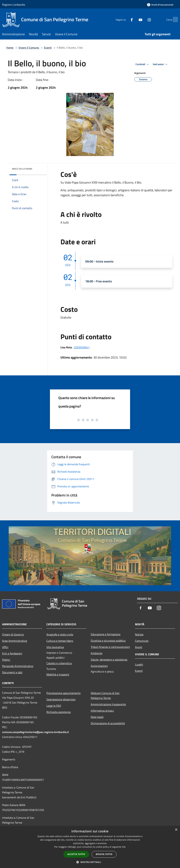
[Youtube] (134, 19)
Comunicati (142, 641)
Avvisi (139, 647)
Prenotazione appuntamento (63, 693)
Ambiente (97, 653)
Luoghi (139, 664)
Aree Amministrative (15, 641)
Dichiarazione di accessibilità (108, 723)
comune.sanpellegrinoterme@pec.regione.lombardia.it (36, 732)
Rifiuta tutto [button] (104, 854)
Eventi (48, 48)
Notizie (139, 634)
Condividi (143, 64)
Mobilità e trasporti (58, 674)
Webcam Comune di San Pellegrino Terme (105, 695)
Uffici (5, 647)
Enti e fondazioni (12, 653)
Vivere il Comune (29, 48)
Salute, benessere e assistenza (109, 660)
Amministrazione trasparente (108, 704)
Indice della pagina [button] (22, 169)
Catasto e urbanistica (59, 663)
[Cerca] (174, 19)
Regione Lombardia (14, 5)
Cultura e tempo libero (60, 641)
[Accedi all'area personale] (160, 5)
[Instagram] (142, 19)
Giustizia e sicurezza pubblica (108, 641)
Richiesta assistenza (59, 712)
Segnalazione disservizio (61, 699)
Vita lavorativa (55, 647)
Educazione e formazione (106, 634)
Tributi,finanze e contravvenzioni (110, 647)
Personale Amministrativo (18, 666)
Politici (6, 660)
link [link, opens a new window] (124, 847)
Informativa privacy (102, 711)
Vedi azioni (161, 64)
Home (10, 48)
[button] (90, 862)
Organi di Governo (13, 634)
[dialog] (90, 847)
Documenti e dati (12, 672)
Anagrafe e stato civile (60, 634)
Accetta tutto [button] (76, 854)
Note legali (97, 717)
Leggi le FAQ (54, 706)
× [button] (176, 830)
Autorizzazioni (99, 666)
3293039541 (82, 347)
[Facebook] (125, 19)
